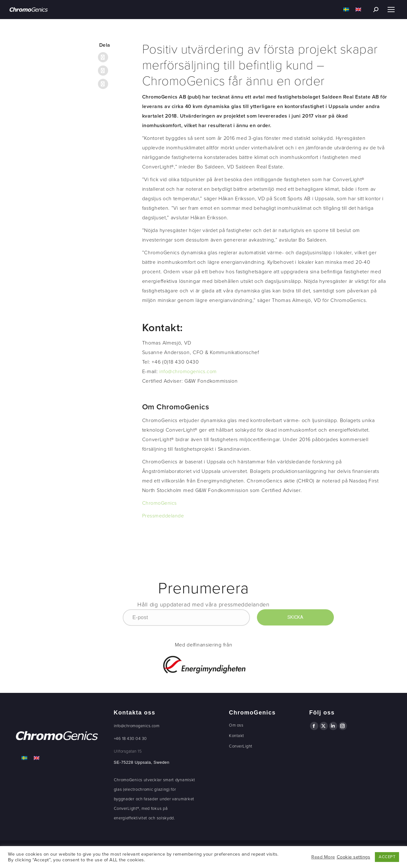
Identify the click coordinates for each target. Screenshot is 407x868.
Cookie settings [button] (354, 857)
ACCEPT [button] (387, 857)
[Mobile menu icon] (391, 10)
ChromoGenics (159, 503)
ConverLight (241, 746)
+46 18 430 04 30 (130, 739)
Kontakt (237, 736)
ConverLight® (127, 809)
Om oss (236, 725)
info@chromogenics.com (188, 372)
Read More (323, 857)
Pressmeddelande (163, 516)
